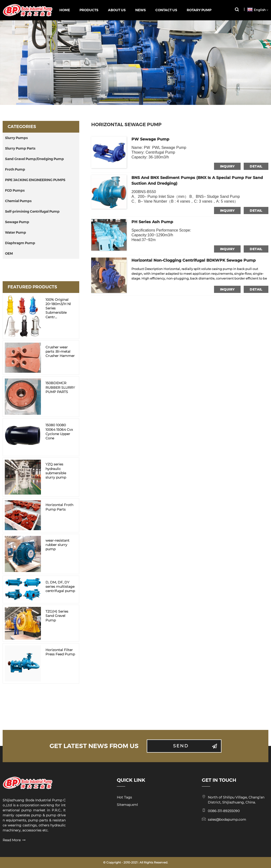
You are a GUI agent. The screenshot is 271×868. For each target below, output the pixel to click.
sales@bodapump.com (227, 819)
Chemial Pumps (18, 201)
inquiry (227, 166)
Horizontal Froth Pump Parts (59, 507)
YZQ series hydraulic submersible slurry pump (56, 471)
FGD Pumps (15, 190)
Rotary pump (199, 10)
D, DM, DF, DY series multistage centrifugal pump (60, 587)
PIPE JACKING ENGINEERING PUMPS (35, 180)
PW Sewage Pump (150, 139)
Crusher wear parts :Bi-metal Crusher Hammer (60, 351)
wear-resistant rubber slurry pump (57, 545)
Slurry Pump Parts (20, 148)
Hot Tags (124, 797)
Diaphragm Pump (20, 243)
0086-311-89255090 (224, 811)
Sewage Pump (17, 222)
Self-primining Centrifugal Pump (32, 211)
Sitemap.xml (127, 805)
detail (256, 166)
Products (89, 10)
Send (181, 746)
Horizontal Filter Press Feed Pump (60, 652)
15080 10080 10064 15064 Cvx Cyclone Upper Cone (59, 432)
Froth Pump (15, 169)
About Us (117, 10)
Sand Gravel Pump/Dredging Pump (34, 159)
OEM (9, 253)
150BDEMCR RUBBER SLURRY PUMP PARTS (60, 387)
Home (65, 10)
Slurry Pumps (16, 138)
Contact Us (166, 10)
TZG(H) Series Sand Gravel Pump (57, 616)
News (141, 10)
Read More (12, 840)
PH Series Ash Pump (152, 222)
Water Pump (16, 232)
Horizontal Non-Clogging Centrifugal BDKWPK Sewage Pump (194, 260)
